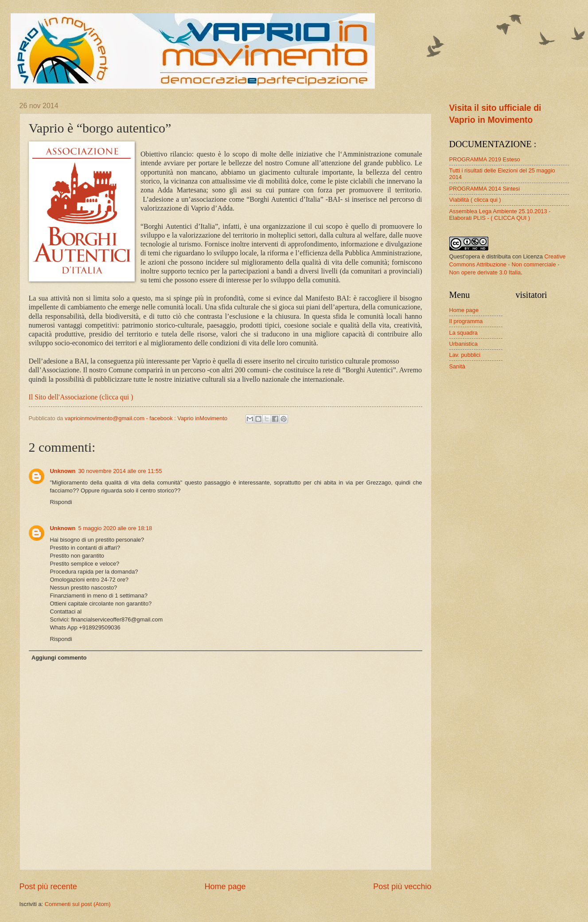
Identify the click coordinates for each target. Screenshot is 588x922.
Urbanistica (463, 344)
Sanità (458, 366)
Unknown (63, 471)
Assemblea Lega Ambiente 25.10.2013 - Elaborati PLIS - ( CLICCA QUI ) (500, 215)
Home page (225, 887)
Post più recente (48, 887)
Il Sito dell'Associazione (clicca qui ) (81, 397)
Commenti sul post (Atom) (78, 904)
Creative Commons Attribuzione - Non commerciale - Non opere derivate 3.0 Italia (508, 264)
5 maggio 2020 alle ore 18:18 (115, 528)
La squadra (463, 333)
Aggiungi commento (59, 658)
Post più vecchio (402, 887)
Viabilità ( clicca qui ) (475, 200)
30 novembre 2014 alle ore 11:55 (120, 471)
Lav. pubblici (465, 355)
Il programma (466, 321)
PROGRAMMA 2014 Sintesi (485, 189)
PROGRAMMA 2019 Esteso (485, 159)
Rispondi (61, 502)
